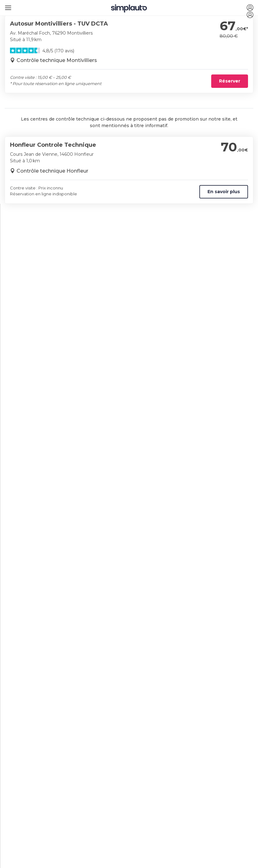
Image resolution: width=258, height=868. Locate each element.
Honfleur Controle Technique (53, 145)
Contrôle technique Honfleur (52, 171)
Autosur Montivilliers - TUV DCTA (59, 24)
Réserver (230, 81)
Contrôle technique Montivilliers (57, 60)
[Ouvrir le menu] (7, 5)
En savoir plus (224, 192)
